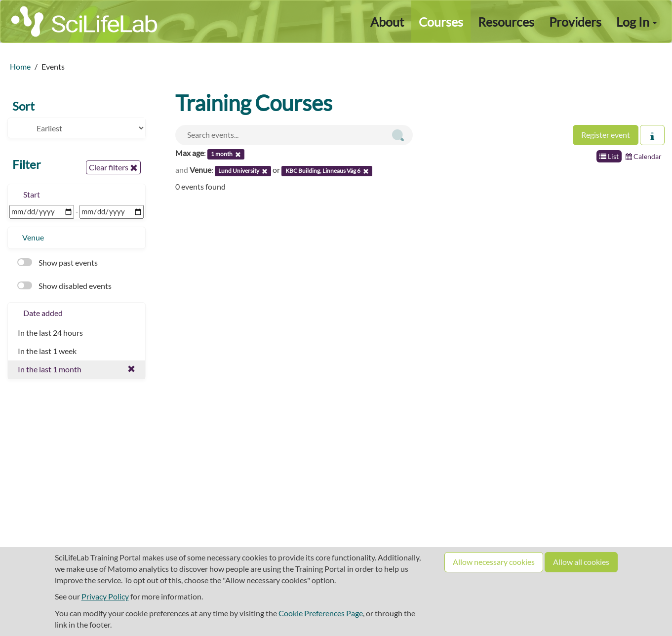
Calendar (644, 156)
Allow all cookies (581, 562)
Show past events (58, 262)
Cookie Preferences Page (321, 613)
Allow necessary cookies (494, 562)
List (609, 156)
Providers (575, 22)
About (387, 22)
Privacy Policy (105, 596)
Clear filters (113, 167)
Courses (441, 22)
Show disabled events (64, 286)
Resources (506, 22)
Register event (606, 135)
